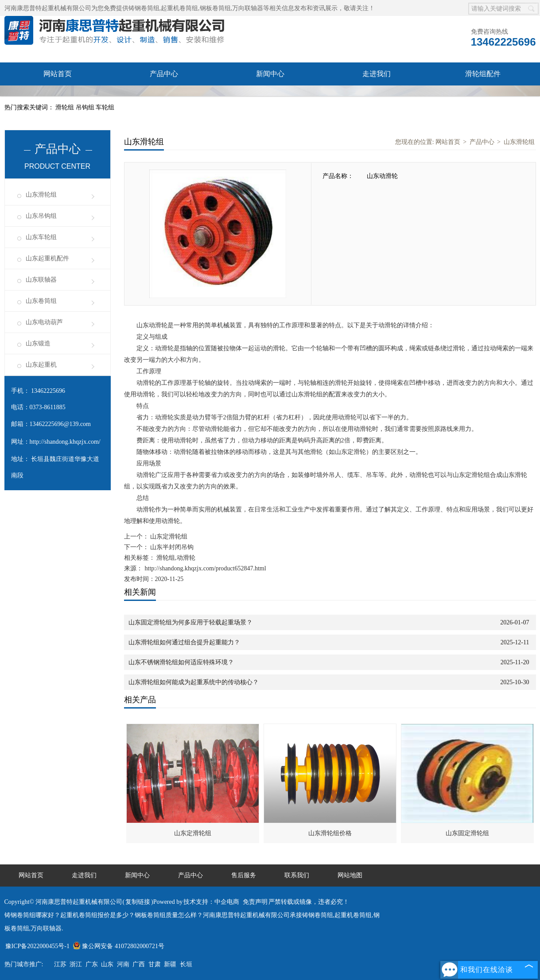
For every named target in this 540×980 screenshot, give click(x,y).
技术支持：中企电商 (211, 902)
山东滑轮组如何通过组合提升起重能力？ (184, 642)
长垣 (186, 964)
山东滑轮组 (41, 195)
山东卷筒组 (41, 301)
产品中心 (164, 74)
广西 (139, 964)
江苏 (60, 964)
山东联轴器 (41, 280)
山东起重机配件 (47, 258)
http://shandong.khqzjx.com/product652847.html (206, 568)
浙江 (76, 964)
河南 (123, 964)
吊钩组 (86, 107)
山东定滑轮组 (168, 536)
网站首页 (58, 74)
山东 (107, 964)
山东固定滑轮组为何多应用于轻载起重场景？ (190, 622)
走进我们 (377, 74)
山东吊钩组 (41, 216)
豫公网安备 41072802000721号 (118, 946)
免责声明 (255, 902)
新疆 (170, 964)
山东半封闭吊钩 (171, 547)
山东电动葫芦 (44, 322)
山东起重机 (41, 365)
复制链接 (138, 902)
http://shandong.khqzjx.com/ (65, 442)
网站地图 (350, 875)
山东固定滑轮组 (467, 833)
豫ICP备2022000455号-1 (37, 946)
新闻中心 (270, 74)
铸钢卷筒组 (144, 8)
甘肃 (155, 964)
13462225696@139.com (60, 424)
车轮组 (105, 107)
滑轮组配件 (483, 74)
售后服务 (58, 97)
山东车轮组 (41, 237)
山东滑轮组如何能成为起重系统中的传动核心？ (194, 682)
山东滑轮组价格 (330, 833)
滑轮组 (66, 107)
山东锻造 (38, 343)
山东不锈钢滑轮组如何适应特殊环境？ (181, 662)
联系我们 (164, 97)
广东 (92, 964)
